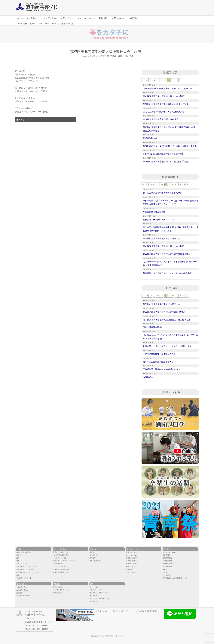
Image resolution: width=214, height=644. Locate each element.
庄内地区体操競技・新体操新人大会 (159, 354)
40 (151, 184)
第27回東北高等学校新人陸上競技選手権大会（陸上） (168, 254)
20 (165, 296)
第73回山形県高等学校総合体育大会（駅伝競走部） (167, 161)
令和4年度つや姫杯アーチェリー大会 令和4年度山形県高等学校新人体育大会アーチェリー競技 (171, 202)
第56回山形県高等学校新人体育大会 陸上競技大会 (166, 104)
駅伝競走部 (104, 56)
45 (169, 184)
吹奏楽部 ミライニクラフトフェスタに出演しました (167, 273)
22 (173, 296)
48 (180, 184)
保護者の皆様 (116, 56)
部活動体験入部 (150, 138)
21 (169, 296)
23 (176, 296)
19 (162, 296)
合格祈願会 (148, 377)
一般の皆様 (128, 56)
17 (154, 296)
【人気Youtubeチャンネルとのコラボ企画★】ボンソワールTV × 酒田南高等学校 (170, 263)
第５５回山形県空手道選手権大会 (158, 362)
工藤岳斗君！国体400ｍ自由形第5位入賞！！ (164, 369)
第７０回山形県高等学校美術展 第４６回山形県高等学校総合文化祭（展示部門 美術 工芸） (171, 229)
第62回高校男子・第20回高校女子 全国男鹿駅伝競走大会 (170, 146)
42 (158, 184)
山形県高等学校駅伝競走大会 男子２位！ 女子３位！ (168, 88)
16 (151, 296)
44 (165, 184)
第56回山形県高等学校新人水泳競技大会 (161, 238)
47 (176, 184)
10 (176, 80)
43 (162, 184)
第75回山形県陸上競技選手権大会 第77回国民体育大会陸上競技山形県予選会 (170, 129)
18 (158, 296)
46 (173, 184)
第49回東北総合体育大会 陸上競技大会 (161, 119)
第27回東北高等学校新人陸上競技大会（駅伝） (165, 96)
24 (180, 296)
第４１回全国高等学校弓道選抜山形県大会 (162, 193)
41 (154, 184)
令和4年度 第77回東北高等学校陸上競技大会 (163, 154)
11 (180, 80)
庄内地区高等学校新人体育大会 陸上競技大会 (164, 112)
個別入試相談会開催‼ (153, 327)
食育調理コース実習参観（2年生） (159, 219)
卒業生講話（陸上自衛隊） (155, 212)
